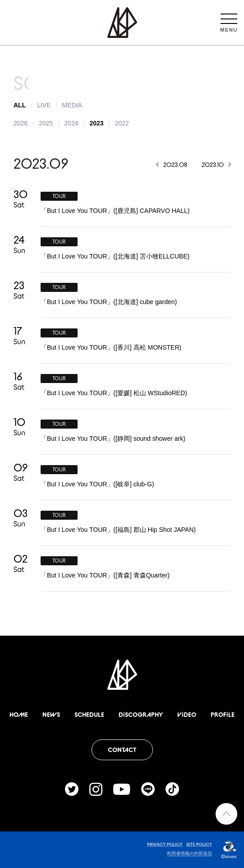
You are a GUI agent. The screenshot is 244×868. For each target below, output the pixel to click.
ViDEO (187, 715)
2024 (71, 123)
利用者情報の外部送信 (189, 853)
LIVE (44, 105)
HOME (19, 715)
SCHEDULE (89, 715)
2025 (46, 123)
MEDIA (72, 105)
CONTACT (122, 750)
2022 (122, 123)
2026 (21, 123)
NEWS (51, 715)
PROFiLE (223, 715)
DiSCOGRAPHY (141, 715)
